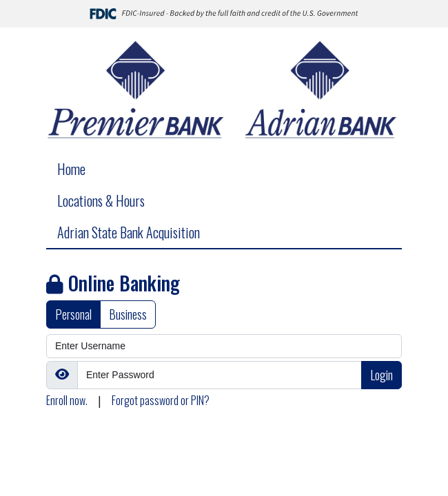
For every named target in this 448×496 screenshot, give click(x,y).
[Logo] (224, 90)
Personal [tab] (73, 314)
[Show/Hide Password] (62, 375)
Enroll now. (67, 400)
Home (71, 169)
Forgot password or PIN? (161, 400)
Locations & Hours (101, 200)
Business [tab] (128, 314)
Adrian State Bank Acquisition (129, 232)
